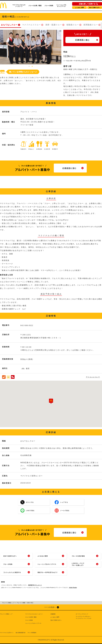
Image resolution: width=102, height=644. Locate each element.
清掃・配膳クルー (54, 25)
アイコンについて (93, 377)
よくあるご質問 (80, 8)
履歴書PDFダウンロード (35, 585)
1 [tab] (29, 66)
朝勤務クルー (73, 25)
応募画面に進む (82, 40)
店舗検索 (53, 614)
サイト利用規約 (32, 633)
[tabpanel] (31, 47)
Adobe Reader (73, 588)
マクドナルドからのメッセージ (19, 6)
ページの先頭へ (50, 607)
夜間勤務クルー (91, 25)
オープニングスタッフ (82, 614)
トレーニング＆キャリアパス (61, 6)
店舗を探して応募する (87, 4)
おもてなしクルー (9, 25)
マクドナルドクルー (31, 25)
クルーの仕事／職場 (35, 6)
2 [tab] (32, 66)
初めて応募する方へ (95, 8)
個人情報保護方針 (21, 633)
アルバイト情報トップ (6, 614)
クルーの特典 (49, 6)
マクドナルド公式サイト (7, 633)
